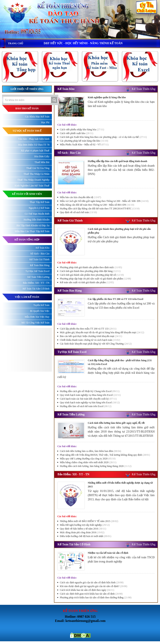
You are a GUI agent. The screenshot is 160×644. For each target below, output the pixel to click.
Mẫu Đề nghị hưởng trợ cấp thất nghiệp (85, 525)
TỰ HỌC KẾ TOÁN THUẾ (27, 131)
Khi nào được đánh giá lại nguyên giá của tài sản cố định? (94, 586)
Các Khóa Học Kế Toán (37, 117)
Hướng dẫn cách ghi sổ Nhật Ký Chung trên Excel (90, 391)
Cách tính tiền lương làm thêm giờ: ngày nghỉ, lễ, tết (116, 423)
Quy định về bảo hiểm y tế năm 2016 (83, 529)
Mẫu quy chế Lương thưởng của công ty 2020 (88, 459)
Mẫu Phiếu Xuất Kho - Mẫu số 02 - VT (84, 145)
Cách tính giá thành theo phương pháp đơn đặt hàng (90, 271)
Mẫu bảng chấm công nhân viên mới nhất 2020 (88, 462)
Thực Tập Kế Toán (39, 202)
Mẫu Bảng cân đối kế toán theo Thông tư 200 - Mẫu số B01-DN (97, 205)
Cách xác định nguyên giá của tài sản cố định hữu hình (92, 582)
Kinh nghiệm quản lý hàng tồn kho (107, 97)
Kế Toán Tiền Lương (71, 414)
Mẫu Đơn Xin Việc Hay (37, 317)
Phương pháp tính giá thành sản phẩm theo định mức (91, 267)
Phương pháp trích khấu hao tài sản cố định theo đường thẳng (96, 597)
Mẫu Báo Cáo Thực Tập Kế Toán (32, 231)
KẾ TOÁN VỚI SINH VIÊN (27, 194)
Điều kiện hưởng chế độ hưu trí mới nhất (86, 536)
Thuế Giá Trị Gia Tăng (38, 168)
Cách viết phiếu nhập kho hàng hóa (82, 130)
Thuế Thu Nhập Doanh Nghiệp (33, 180)
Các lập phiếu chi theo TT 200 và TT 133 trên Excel (115, 299)
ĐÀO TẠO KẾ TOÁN (27, 108)
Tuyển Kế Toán (41, 305)
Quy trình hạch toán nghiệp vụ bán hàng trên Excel (90, 402)
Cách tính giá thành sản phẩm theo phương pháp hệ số (92, 275)
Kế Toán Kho (66, 89)
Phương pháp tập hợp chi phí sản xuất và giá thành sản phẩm (95, 279)
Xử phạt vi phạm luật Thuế (35, 151)
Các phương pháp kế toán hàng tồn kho (84, 141)
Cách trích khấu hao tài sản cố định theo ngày (87, 590)
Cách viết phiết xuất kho (76, 133)
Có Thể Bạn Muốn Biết (37, 214)
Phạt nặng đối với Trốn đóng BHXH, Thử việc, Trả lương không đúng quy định (105, 455)
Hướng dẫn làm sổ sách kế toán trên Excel (86, 406)
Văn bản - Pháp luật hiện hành (34, 139)
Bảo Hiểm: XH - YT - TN (73, 474)
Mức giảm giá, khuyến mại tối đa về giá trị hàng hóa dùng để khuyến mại (102, 332)
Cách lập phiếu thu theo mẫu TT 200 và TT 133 (88, 329)
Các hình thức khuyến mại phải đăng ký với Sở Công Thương (96, 344)
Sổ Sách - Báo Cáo (69, 153)
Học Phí (45, 122)
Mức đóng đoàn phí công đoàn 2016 (82, 532)
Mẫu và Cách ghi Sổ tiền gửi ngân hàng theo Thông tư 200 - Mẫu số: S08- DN (104, 201)
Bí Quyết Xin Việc (40, 311)
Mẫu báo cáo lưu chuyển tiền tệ (80, 197)
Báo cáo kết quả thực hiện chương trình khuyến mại (91, 336)
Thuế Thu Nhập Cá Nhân (36, 174)
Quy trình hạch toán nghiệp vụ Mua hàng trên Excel (90, 395)
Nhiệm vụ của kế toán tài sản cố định (108, 553)
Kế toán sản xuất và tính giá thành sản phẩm (87, 282)
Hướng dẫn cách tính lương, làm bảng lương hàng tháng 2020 (96, 466)
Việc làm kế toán (27, 297)
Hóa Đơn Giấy (42, 156)
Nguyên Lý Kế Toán (39, 208)
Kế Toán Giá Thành (70, 221)
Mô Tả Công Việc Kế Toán (35, 323)
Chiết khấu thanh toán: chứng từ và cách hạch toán (90, 340)
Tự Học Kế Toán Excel (72, 352)
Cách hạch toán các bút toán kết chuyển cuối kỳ (88, 399)
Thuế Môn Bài (42, 162)
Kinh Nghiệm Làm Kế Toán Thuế (32, 186)
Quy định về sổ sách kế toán (78, 212)
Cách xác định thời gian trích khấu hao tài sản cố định (91, 594)
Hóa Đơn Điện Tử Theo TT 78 (34, 145)
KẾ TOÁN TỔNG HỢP (27, 240)
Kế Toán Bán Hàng (70, 291)
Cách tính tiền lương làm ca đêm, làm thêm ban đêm (90, 451)
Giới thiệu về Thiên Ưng (27, 89)
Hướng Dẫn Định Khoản (37, 220)
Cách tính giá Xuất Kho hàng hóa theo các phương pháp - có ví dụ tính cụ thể (103, 137)
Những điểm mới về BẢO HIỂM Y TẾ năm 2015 (89, 521)
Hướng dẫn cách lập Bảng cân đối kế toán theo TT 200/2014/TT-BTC (100, 209)
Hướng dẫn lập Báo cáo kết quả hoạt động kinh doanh (117, 161)
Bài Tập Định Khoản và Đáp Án (33, 225)
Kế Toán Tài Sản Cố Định (74, 544)
